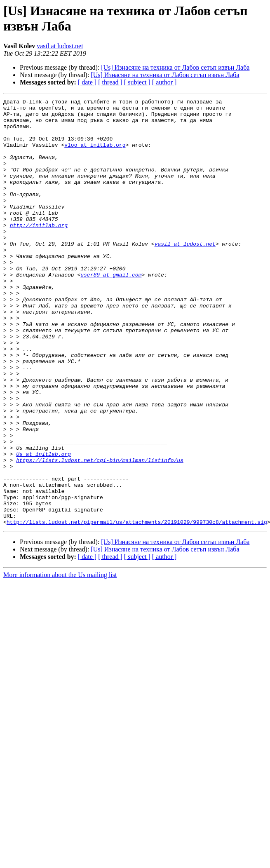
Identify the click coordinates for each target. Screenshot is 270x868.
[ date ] (87, 82)
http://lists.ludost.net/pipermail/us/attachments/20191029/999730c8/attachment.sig (137, 607)
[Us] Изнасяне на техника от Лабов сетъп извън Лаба (175, 67)
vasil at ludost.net (60, 46)
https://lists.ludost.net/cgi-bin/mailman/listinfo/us (100, 533)
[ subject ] (137, 82)
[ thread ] (110, 82)
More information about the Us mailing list (60, 660)
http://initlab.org (39, 251)
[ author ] (164, 82)
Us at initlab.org (43, 525)
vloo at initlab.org (95, 155)
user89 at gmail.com (111, 310)
